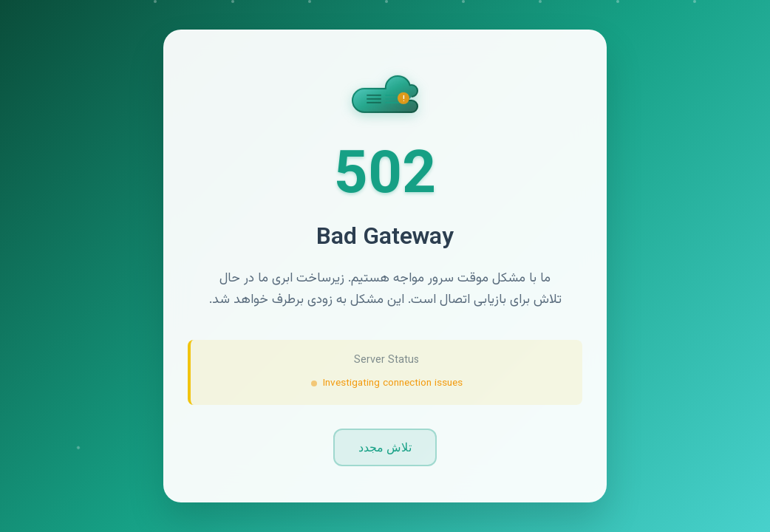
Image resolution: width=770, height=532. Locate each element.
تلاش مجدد (385, 447)
